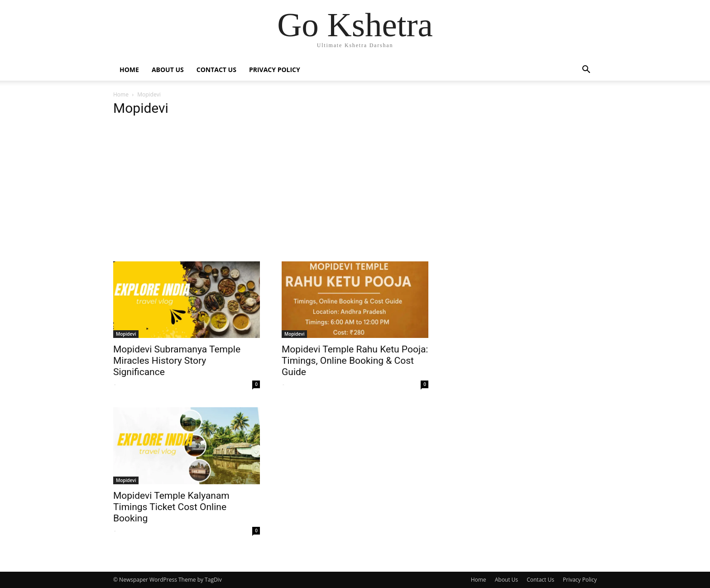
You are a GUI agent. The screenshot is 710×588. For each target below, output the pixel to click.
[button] (586, 70)
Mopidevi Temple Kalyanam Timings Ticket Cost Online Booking (171, 507)
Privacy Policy (275, 70)
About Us (168, 70)
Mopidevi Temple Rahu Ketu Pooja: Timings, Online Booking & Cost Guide (355, 361)
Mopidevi (126, 334)
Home (129, 70)
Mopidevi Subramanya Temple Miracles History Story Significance (177, 361)
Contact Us (216, 70)
